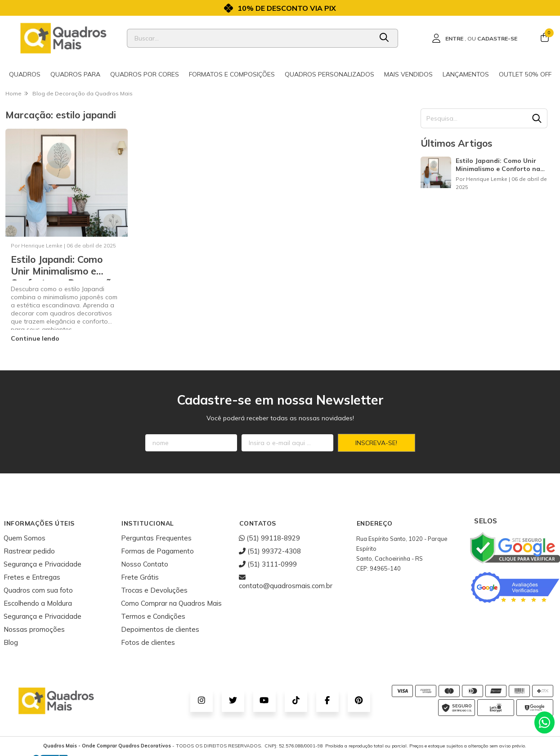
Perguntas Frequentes (156, 538)
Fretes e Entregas (32, 577)
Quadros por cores (145, 74)
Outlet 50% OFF (525, 74)
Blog (11, 642)
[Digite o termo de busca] (250, 38)
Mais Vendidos (408, 74)
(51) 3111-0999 (268, 564)
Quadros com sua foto (38, 590)
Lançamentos (466, 74)
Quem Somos (25, 538)
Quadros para (75, 74)
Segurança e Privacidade (43, 564)
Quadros (25, 74)
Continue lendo (35, 338)
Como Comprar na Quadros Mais (171, 603)
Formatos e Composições (232, 74)
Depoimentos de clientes (160, 629)
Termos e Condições (153, 616)
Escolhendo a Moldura (38, 603)
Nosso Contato (145, 564)
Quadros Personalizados (329, 74)
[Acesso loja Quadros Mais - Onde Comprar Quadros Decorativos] (475, 38)
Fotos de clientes (148, 642)
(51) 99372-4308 (270, 551)
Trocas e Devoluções (154, 590)
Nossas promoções (34, 629)
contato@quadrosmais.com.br (286, 581)
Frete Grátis (140, 577)
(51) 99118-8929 (269, 538)
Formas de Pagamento (157, 551)
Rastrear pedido (29, 551)
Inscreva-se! (376, 443)
